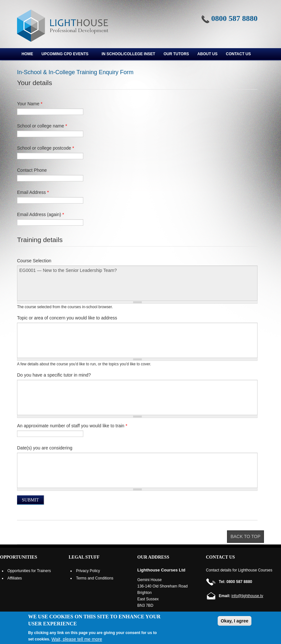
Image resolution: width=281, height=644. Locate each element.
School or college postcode (45, 148)
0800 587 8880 (234, 18)
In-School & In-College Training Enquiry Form (75, 72)
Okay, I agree (234, 621)
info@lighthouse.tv (247, 596)
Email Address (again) (41, 214)
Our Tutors (176, 54)
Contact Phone (32, 170)
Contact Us (239, 54)
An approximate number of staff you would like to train (72, 426)
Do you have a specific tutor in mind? (54, 375)
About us (208, 54)
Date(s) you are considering (45, 448)
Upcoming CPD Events (65, 55)
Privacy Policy (88, 571)
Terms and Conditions (95, 578)
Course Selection (34, 261)
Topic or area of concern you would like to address (67, 318)
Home (27, 54)
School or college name (42, 126)
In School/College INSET (128, 54)
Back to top (245, 536)
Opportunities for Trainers (29, 571)
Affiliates (15, 578)
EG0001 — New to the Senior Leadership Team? (137, 283)
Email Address (33, 192)
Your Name (30, 104)
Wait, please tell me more (77, 639)
